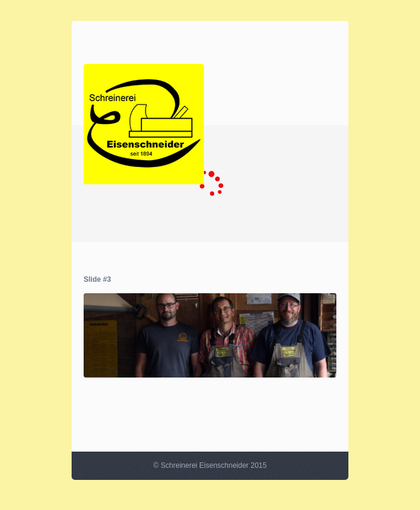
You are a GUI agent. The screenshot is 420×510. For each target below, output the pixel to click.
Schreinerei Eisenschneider (205, 465)
